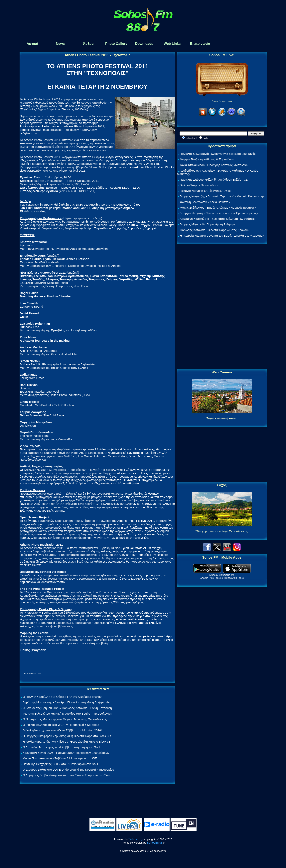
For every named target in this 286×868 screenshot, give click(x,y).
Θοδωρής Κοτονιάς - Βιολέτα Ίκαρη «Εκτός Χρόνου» (214, 230)
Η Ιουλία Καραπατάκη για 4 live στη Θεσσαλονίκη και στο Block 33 (66, 741)
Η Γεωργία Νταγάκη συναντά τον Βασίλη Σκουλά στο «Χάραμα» (222, 235)
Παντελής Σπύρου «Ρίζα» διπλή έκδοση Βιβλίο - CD (214, 179)
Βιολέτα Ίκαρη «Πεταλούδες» (199, 185)
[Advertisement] (222, 307)
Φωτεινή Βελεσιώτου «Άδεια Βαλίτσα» (205, 202)
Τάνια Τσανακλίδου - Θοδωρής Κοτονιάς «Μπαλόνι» (214, 165)
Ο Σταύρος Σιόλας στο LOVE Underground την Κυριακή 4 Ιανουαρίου (68, 769)
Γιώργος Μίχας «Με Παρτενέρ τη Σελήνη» (207, 224)
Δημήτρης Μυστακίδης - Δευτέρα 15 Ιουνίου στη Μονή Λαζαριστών (66, 702)
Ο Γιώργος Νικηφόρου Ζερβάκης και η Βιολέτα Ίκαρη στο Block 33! (67, 736)
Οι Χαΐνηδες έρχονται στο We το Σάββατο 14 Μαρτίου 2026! (62, 730)
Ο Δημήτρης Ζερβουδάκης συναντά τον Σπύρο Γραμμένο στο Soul (66, 775)
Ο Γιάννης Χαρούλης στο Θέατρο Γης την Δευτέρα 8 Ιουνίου (62, 697)
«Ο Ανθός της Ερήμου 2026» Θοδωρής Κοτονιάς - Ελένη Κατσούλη (67, 708)
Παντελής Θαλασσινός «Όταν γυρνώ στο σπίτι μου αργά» (218, 154)
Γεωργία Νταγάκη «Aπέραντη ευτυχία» (205, 191)
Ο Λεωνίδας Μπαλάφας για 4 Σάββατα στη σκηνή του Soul (61, 747)
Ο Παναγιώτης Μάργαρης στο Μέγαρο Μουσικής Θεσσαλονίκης (65, 719)
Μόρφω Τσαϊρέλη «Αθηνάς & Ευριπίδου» (207, 159)
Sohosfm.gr (136, 839)
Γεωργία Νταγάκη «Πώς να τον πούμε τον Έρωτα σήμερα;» (219, 213)
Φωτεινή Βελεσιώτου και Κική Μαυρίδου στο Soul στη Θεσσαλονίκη (67, 713)
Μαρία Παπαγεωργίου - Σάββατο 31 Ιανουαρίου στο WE (60, 758)
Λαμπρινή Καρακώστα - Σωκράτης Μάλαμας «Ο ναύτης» (217, 219)
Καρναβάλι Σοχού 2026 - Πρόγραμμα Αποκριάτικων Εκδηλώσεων (66, 753)
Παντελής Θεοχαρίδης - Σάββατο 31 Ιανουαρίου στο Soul (60, 764)
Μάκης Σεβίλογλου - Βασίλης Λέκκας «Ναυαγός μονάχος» (218, 207)
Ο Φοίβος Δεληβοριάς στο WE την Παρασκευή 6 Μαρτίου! (61, 725)
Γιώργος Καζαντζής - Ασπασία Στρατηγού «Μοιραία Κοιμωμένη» (222, 196)
